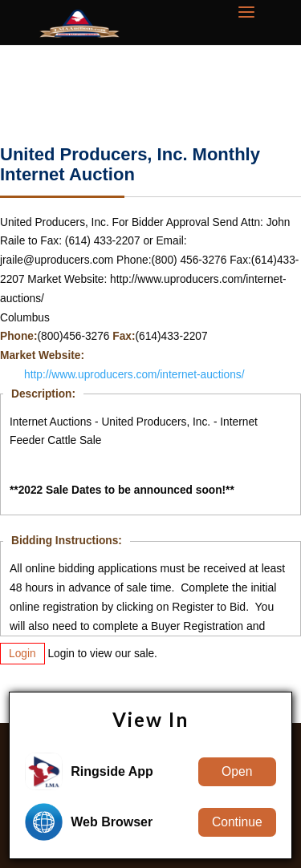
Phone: (19, 336)
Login (22, 654)
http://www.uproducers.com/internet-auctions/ (134, 375)
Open (237, 771)
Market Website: (42, 355)
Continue (237, 822)
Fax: (124, 336)
